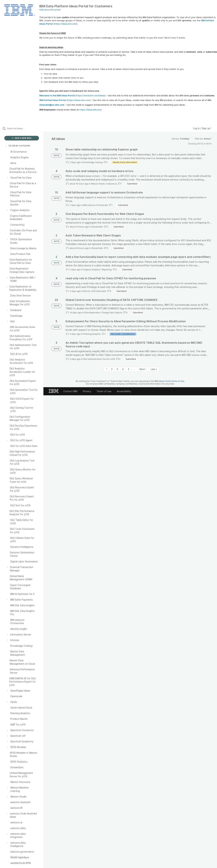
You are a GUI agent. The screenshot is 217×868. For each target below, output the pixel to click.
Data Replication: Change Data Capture (103, 313)
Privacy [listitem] (87, 391)
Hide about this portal (50, 10)
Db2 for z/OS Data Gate (95, 291)
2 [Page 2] (112, 369)
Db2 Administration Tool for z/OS (99, 359)
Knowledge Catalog (93, 162)
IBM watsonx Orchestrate (95, 205)
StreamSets (97, 227)
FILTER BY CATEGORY (18, 146)
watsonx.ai (112, 184)
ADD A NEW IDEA (22, 138)
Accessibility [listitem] (124, 391)
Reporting (107, 270)
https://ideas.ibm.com (65, 24)
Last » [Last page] (154, 369)
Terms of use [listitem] (104, 391)
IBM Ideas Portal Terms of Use (169, 381)
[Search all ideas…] (26, 128)
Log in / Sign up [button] (202, 128)
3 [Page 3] (117, 369)
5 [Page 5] (129, 369)
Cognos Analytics (92, 270)
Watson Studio (98, 184)
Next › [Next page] (143, 369)
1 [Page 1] (106, 369)
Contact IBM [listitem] (70, 391)
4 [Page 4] (123, 369)
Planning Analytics (92, 334)
